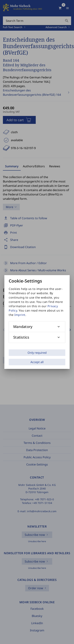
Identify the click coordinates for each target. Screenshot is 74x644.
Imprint (20, 315)
